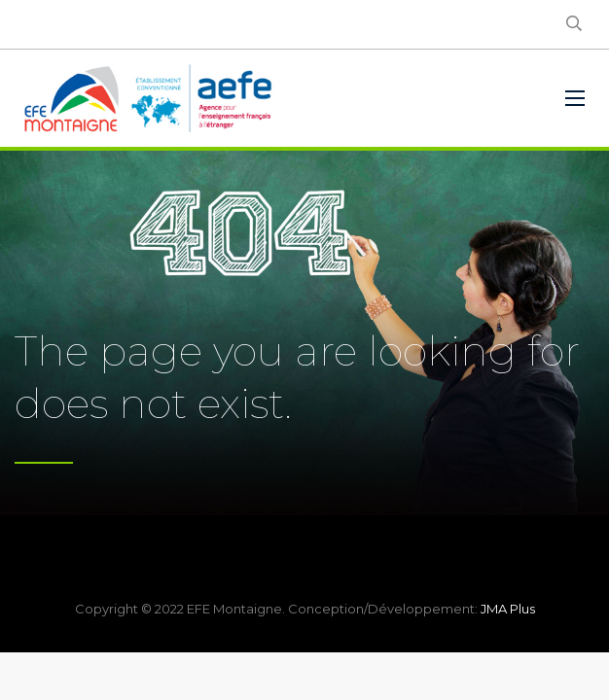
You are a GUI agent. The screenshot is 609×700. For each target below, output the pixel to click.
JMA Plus (508, 609)
